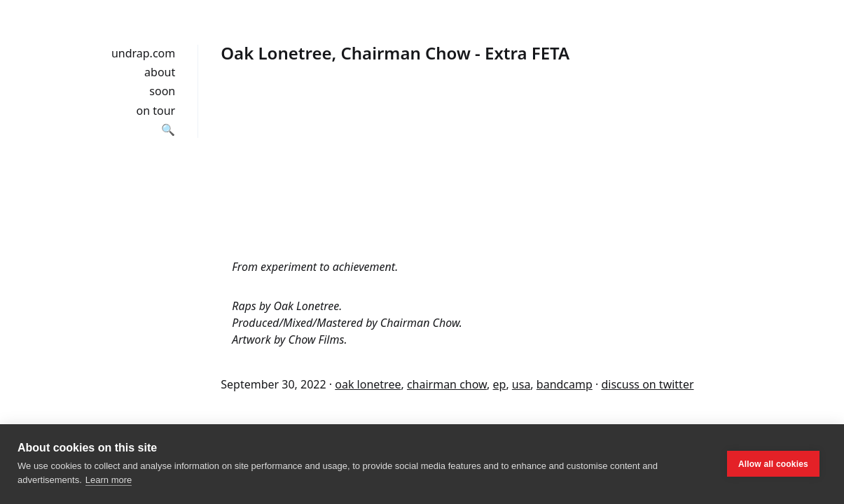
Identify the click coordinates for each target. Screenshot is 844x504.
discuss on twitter (647, 384)
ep (500, 384)
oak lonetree (368, 384)
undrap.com (143, 53)
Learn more (109, 480)
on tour (156, 111)
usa (521, 384)
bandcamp (565, 384)
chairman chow (447, 384)
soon (162, 91)
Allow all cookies (773, 464)
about (160, 72)
